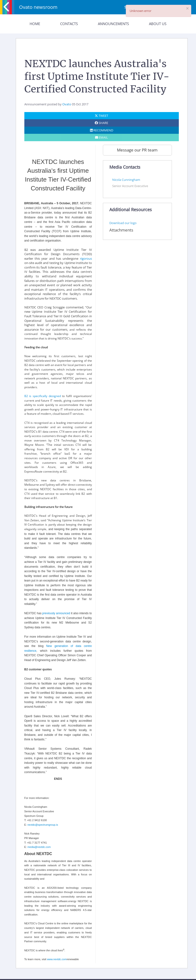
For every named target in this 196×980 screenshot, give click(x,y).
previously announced (56, 613)
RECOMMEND (102, 130)
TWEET (101, 116)
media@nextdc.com (39, 847)
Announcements (113, 24)
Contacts (69, 24)
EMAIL (101, 137)
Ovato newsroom (38, 7)
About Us (158, 24)
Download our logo (123, 223)
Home (35, 24)
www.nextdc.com (57, 959)
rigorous (86, 258)
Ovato (67, 104)
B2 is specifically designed (43, 396)
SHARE (101, 123)
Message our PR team (137, 150)
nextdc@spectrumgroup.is (43, 825)
